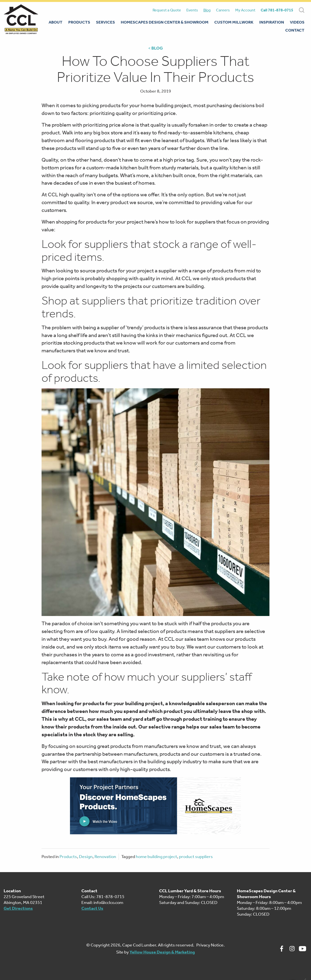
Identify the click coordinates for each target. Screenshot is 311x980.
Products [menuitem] (79, 22)
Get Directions (18, 908)
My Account (245, 10)
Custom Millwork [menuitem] (234, 22)
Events (192, 10)
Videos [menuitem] (297, 22)
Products (68, 857)
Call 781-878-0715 (277, 10)
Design (86, 857)
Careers (223, 10)
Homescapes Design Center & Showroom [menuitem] (165, 22)
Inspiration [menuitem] (272, 22)
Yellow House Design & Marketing (162, 952)
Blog (207, 10)
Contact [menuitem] (295, 30)
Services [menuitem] (105, 22)
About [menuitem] (56, 22)
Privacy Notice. (211, 945)
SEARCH (302, 10)
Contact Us (92, 908)
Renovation (105, 857)
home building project (156, 857)
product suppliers (196, 857)
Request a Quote (167, 10)
